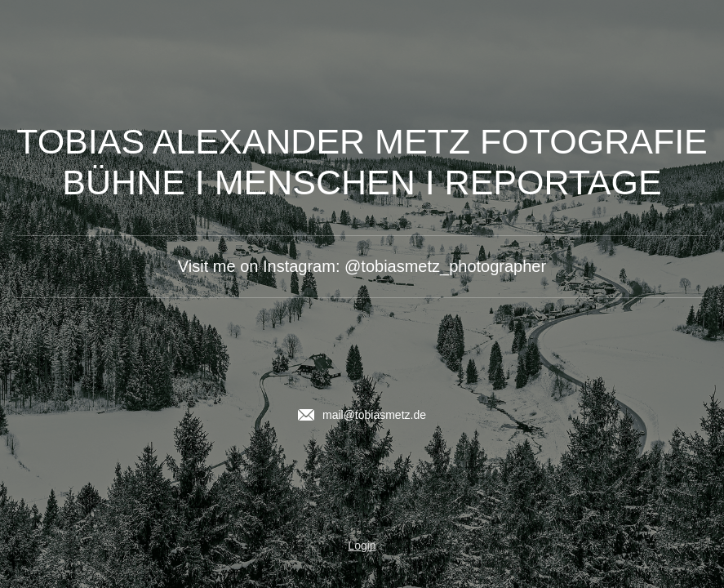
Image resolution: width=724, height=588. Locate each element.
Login (362, 546)
